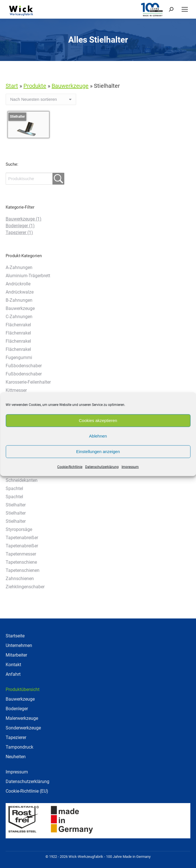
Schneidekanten (22, 480)
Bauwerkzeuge (24, 219)
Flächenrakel (18, 325)
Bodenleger (20, 226)
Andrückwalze (20, 292)
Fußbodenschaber (24, 366)
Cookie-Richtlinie (70, 467)
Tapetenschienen (23, 570)
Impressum (130, 467)
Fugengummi (19, 358)
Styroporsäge (19, 529)
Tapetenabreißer (22, 538)
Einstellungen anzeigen (98, 452)
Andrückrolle (18, 284)
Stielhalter (16, 505)
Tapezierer (19, 232)
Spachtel (14, 488)
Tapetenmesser (21, 554)
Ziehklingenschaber (25, 587)
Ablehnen (98, 436)
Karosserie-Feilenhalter (28, 382)
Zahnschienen (20, 579)
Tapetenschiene (21, 562)
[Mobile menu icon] (185, 9)
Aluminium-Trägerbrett (28, 276)
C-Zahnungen (19, 317)
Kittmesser (16, 390)
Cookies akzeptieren (98, 420)
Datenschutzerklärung (102, 467)
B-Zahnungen (19, 300)
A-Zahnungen (19, 267)
